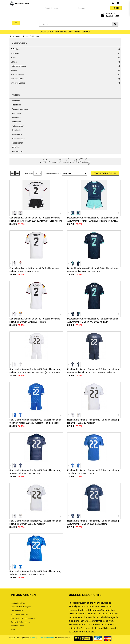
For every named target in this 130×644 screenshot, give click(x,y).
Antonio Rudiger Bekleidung (27, 36)
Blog (13, 629)
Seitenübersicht (18, 626)
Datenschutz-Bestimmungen (23, 618)
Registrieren (17, 105)
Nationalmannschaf (19, 66)
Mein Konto (16, 113)
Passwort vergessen (20, 109)
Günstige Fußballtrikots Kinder (42, 638)
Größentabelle (17, 611)
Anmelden (16, 101)
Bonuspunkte (17, 134)
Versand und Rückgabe (21, 607)
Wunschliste (16, 122)
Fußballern (15, 53)
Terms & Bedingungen (20, 622)
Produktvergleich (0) (105, 173)
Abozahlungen (17, 151)
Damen (14, 62)
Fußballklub (16, 49)
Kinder (14, 58)
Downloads (16, 130)
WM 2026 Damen (18, 83)
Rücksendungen (18, 139)
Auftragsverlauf (18, 126)
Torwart (14, 70)
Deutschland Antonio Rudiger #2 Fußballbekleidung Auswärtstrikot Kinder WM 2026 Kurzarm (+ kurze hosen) (93, 221)
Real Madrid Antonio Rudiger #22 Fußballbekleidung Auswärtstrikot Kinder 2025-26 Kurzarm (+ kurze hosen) (93, 372)
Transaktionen (17, 143)
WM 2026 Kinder (18, 75)
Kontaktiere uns (18, 603)
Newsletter (16, 147)
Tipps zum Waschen (20, 614)
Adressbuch (16, 118)
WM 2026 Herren (18, 79)
